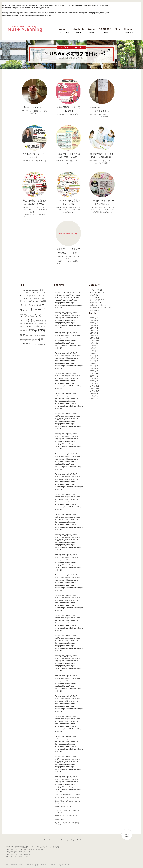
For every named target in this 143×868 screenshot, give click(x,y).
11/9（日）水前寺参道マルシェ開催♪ (67, 794)
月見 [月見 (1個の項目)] (24, 331)
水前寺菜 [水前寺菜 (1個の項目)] (36, 335)
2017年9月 (92, 346)
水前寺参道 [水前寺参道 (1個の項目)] (29, 335)
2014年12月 (93, 386)
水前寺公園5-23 (60, 819)
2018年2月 (92, 333)
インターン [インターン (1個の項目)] (32, 296)
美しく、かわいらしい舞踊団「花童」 (68, 798)
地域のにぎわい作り (106, 212)
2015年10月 (93, 373)
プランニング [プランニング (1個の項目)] (24, 305)
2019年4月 (92, 318)
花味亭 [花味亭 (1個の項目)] (40, 344)
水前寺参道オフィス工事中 (99, 308)
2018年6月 (92, 325)
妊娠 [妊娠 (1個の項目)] (27, 327)
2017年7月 (92, 351)
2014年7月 (92, 399)
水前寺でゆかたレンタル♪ (64, 807)
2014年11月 (93, 389)
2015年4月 (92, 383)
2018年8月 (92, 323)
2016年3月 (92, 368)
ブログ (92, 295)
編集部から (94, 310)
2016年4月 (92, 366)
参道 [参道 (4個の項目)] (30, 320)
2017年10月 (93, 343)
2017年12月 (93, 338)
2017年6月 (92, 353)
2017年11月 (93, 341)
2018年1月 (92, 336)
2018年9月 (92, 320)
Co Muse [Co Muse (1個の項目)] (22, 290)
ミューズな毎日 (95, 300)
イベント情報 (95, 290)
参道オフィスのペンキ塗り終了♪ (66, 816)
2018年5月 (92, 328)
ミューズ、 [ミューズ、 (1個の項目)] (26, 310)
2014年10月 (93, 391)
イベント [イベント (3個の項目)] (24, 296)
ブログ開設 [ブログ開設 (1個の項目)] (43, 301)
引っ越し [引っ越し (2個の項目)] (37, 326)
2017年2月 (92, 361)
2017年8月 (92, 348)
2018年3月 (92, 331)
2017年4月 (92, 356)
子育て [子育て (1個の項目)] (31, 327)
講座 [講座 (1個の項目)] (44, 344)
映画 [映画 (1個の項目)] (42, 327)
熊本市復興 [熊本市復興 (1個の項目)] (28, 340)
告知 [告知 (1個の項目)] (41, 321)
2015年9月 (92, 376)
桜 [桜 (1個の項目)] (27, 331)
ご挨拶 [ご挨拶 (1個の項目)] (41, 290)
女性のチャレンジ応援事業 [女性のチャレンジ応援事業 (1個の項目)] (34, 324)
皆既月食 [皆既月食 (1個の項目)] (34, 340)
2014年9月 (92, 394)
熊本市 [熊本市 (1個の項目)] (22, 340)
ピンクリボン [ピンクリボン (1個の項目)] (34, 301)
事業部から (94, 303)
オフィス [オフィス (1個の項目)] (27, 301)
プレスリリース (95, 298)
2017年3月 (92, 358)
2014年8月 (92, 396)
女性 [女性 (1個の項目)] (24, 324)
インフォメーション (97, 293)
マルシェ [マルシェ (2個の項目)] (32, 305)
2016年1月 (92, 371)
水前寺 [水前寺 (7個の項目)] (32, 330)
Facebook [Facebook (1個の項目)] (28, 290)
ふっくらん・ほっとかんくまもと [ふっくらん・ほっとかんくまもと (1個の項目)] (35, 293)
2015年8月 (92, 378)
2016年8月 (92, 363)
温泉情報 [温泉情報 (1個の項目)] (42, 335)
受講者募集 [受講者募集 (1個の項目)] (36, 321)
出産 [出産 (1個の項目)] (26, 321)
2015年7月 (92, 381)
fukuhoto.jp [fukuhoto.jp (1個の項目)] (35, 290)
